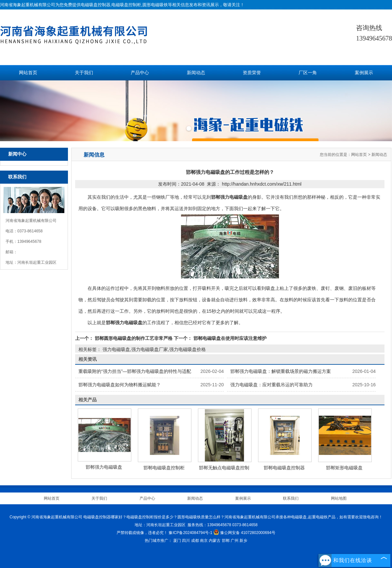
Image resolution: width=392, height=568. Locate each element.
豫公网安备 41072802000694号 (244, 533)
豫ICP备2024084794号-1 (190, 533)
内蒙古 (215, 541)
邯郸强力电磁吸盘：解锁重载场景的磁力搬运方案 (281, 371)
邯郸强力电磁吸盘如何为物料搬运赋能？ (120, 385)
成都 (195, 541)
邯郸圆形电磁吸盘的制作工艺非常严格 (134, 338)
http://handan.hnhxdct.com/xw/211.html (262, 184)
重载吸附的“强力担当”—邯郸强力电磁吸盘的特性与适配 (135, 371)
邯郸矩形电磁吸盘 (344, 468)
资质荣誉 (252, 73)
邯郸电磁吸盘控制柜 (164, 468)
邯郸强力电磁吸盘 (104, 467)
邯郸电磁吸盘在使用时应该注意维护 (229, 338)
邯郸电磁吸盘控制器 (284, 468)
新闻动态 (196, 73)
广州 (235, 541)
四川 (186, 541)
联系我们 (291, 498)
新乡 (243, 541)
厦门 (177, 541)
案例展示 (364, 73)
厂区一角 (308, 73)
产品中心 (140, 73)
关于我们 (84, 73)
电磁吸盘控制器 (96, 5)
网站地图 (339, 498)
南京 (204, 541)
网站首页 (28, 73)
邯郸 (226, 541)
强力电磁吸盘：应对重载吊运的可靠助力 (271, 385)
